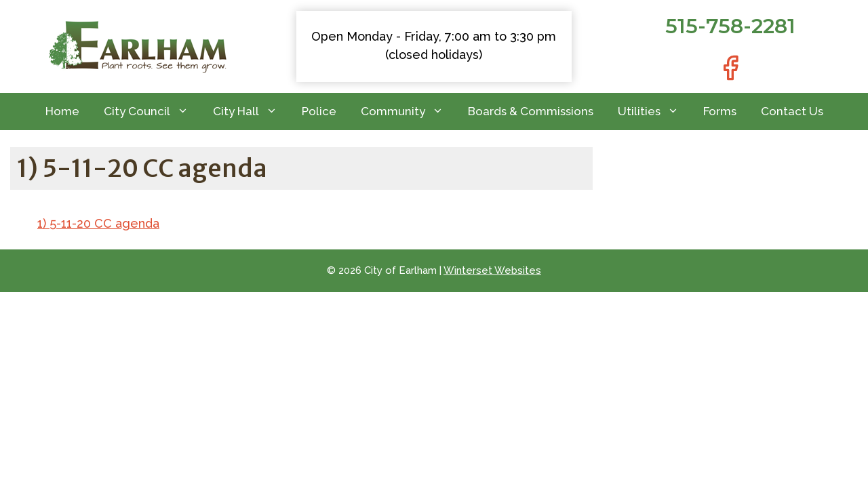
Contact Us (792, 111)
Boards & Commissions (531, 111)
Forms (720, 111)
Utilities (654, 111)
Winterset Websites (492, 270)
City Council (152, 111)
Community (408, 111)
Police (319, 111)
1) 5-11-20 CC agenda (98, 223)
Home (62, 111)
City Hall (251, 111)
